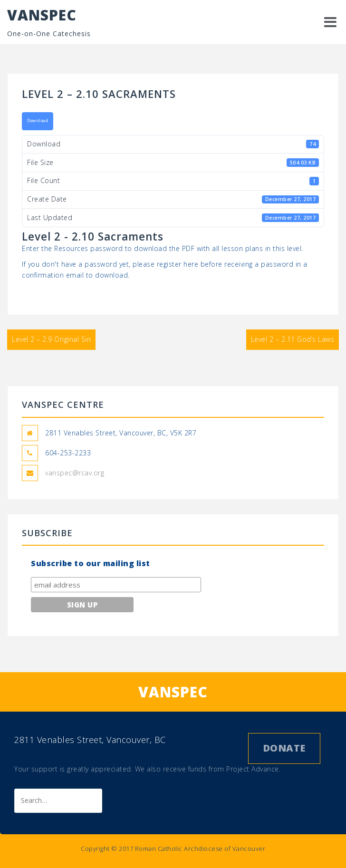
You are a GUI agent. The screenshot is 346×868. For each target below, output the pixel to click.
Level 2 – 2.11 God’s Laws (293, 339)
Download (38, 121)
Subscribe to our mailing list (91, 563)
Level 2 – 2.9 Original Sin (51, 339)
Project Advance (253, 769)
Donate (284, 748)
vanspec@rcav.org (75, 473)
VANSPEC (42, 15)
